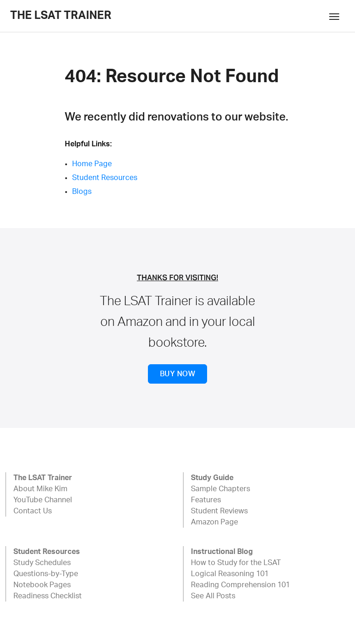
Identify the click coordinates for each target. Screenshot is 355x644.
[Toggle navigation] (334, 16)
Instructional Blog (222, 552)
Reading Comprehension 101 (240, 585)
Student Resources (105, 178)
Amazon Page (214, 522)
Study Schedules (42, 563)
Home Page (92, 164)
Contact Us (33, 511)
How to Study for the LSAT (236, 563)
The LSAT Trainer (61, 16)
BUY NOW (177, 374)
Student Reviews (219, 511)
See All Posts (213, 596)
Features (206, 500)
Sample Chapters (220, 489)
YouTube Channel (43, 500)
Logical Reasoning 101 (230, 574)
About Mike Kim (40, 489)
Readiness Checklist (48, 596)
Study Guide (212, 478)
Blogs (82, 192)
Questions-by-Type (46, 574)
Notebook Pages (42, 585)
